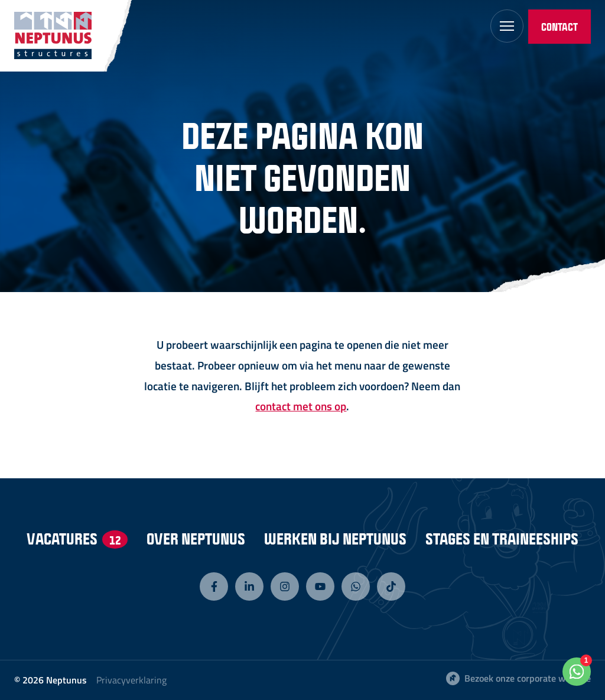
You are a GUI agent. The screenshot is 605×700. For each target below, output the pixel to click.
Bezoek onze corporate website (518, 678)
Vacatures (77, 538)
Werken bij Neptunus (335, 538)
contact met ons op (301, 406)
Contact (560, 27)
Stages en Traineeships (502, 538)
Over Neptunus (196, 538)
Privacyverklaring (131, 680)
